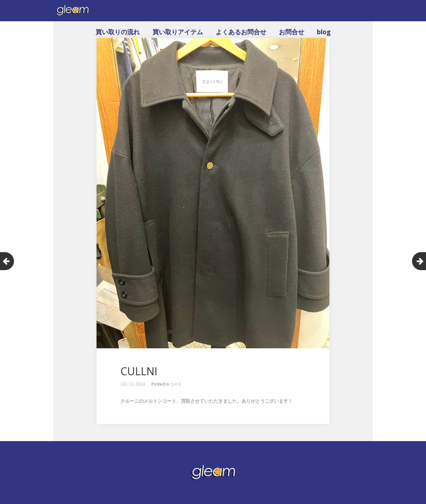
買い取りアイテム (178, 32)
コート (176, 384)
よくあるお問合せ (241, 32)
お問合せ (292, 32)
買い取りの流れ (118, 32)
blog (324, 32)
